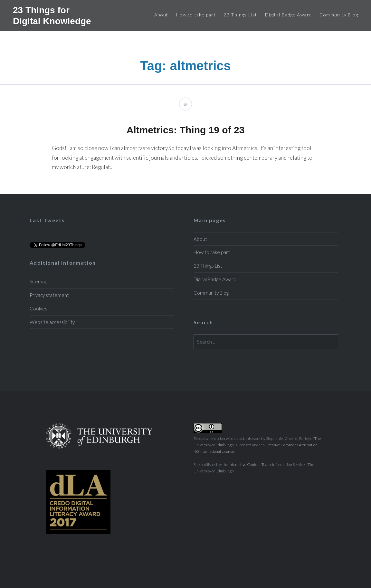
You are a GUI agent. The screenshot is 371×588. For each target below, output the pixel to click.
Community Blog (339, 15)
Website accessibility (52, 322)
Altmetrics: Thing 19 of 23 (185, 139)
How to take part (196, 15)
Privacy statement (49, 295)
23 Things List (240, 15)
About (161, 15)
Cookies (38, 308)
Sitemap (38, 281)
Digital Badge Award (289, 15)
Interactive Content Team (250, 465)
